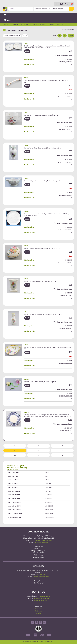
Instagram (38, 611)
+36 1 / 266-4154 (47, 540)
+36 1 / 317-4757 (35, 540)
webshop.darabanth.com (42, 598)
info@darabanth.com (41, 542)
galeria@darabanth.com (41, 577)
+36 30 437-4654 (41, 574)
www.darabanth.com (43, 596)
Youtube (39, 613)
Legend (71, 36)
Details (27, 51)
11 (15, 455)
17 (39, 455)
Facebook (38, 609)
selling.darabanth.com (41, 600)
